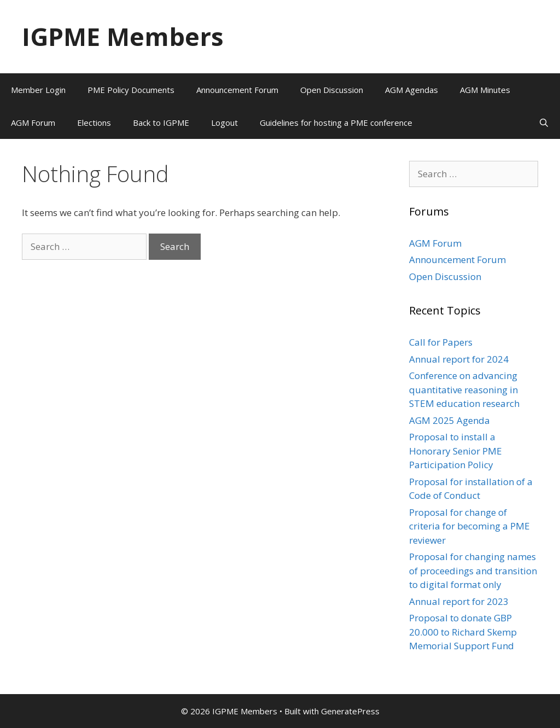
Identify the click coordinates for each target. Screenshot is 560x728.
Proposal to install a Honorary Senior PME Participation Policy (456, 451)
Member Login (38, 90)
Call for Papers (441, 342)
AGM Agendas (412, 90)
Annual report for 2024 (459, 359)
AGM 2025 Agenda (450, 420)
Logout (224, 123)
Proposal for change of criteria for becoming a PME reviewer (469, 526)
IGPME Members (123, 36)
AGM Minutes (485, 90)
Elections (94, 123)
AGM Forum (33, 123)
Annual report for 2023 (459, 601)
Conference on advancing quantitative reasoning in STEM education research (464, 389)
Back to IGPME (161, 123)
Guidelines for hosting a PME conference (336, 123)
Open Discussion (332, 90)
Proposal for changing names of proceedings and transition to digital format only (473, 570)
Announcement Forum (237, 90)
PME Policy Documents (131, 90)
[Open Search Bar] (544, 123)
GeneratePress (350, 711)
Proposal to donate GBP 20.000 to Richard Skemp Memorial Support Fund (463, 632)
